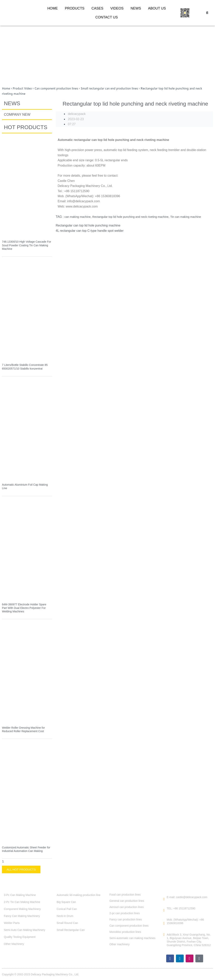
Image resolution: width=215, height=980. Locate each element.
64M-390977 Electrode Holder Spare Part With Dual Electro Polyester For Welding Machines (24, 608)
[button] (207, 13)
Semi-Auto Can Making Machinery (24, 930)
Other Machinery (14, 944)
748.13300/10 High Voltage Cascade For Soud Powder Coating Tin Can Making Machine (27, 245)
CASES (97, 8)
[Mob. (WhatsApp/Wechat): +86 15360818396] (164, 923)
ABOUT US (157, 8)
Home (6, 88)
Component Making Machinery (22, 909)
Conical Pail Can (67, 909)
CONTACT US (107, 17)
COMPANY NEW (17, 114)
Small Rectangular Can (71, 930)
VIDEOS (117, 8)
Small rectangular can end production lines (116, 88)
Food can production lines (125, 894)
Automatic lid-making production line (79, 895)
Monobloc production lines (125, 932)
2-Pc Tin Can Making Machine (22, 902)
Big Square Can (66, 902)
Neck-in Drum (65, 916)
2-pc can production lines (125, 913)
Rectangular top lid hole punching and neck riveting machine (136, 217)
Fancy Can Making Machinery (22, 916)
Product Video (23, 88)
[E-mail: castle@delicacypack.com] (164, 899)
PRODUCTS (75, 8)
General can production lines (127, 901)
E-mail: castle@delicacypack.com (187, 897)
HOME (52, 8)
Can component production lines (59, 88)
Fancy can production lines (126, 919)
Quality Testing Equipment (20, 937)
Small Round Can (67, 923)
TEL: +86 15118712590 (181, 908)
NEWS (136, 8)
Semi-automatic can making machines (132, 938)
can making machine (79, 217)
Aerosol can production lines (127, 907)
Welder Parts (12, 923)
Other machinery (119, 944)
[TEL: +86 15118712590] (164, 910)
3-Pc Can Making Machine (20, 895)
